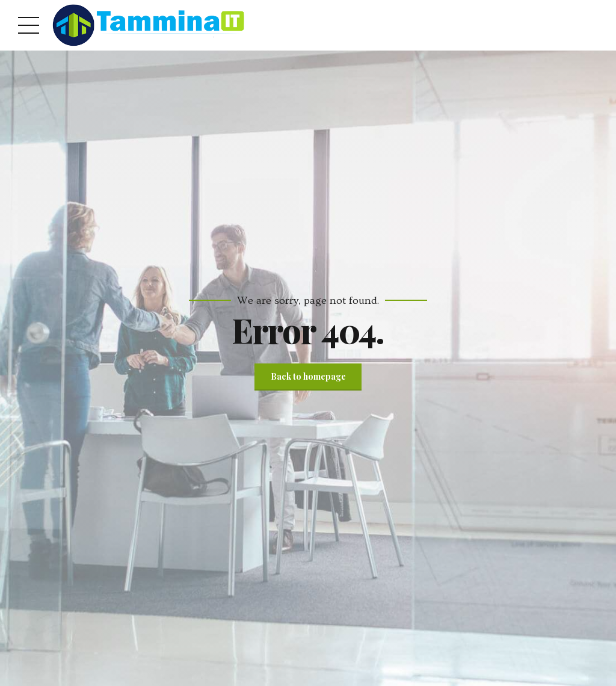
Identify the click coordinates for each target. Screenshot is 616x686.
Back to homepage (308, 376)
